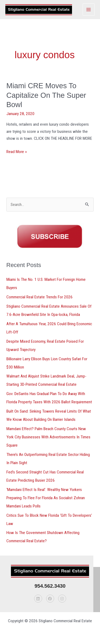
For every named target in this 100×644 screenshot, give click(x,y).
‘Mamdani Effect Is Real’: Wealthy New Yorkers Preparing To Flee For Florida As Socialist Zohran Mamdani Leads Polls (46, 498)
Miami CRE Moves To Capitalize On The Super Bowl (46, 95)
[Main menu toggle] (89, 9)
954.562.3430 (50, 586)
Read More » (17, 151)
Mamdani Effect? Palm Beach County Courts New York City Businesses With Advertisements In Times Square (48, 437)
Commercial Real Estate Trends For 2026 (39, 297)
